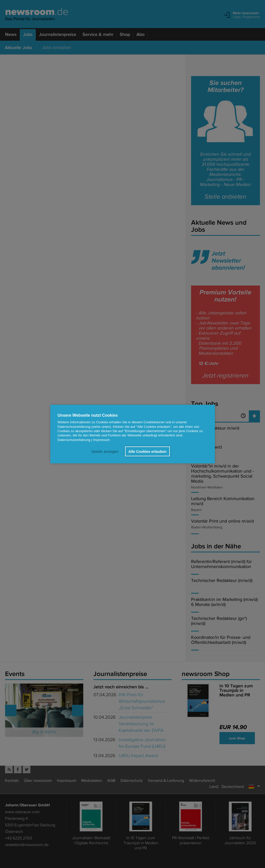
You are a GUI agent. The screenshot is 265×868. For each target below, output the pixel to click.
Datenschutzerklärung (74, 440)
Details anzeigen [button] (105, 451)
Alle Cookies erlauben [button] (147, 451)
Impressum (101, 440)
